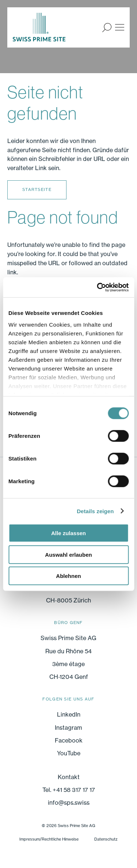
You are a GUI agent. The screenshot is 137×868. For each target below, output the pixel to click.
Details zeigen (95, 511)
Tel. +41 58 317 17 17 (69, 790)
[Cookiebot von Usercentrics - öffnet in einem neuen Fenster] (98, 287)
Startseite (37, 189)
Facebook (69, 740)
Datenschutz (106, 839)
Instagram (68, 728)
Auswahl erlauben (68, 554)
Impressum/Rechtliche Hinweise (49, 839)
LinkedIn (69, 714)
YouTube (69, 753)
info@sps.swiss (69, 803)
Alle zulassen (68, 533)
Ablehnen (68, 576)
